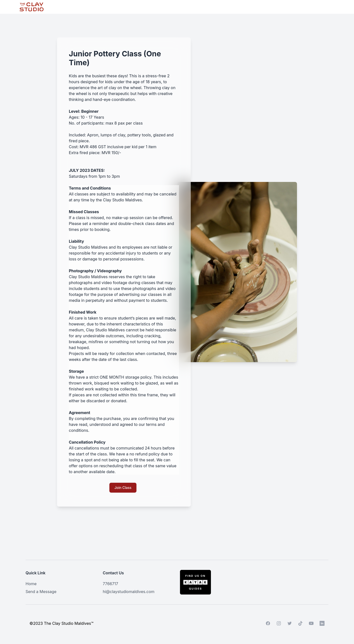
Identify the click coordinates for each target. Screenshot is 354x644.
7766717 (111, 584)
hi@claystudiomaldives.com (129, 592)
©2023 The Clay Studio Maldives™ (61, 623)
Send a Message (41, 592)
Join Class (123, 488)
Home (31, 584)
